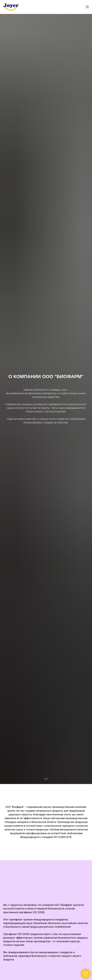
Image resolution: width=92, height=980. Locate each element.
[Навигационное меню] (87, 7)
